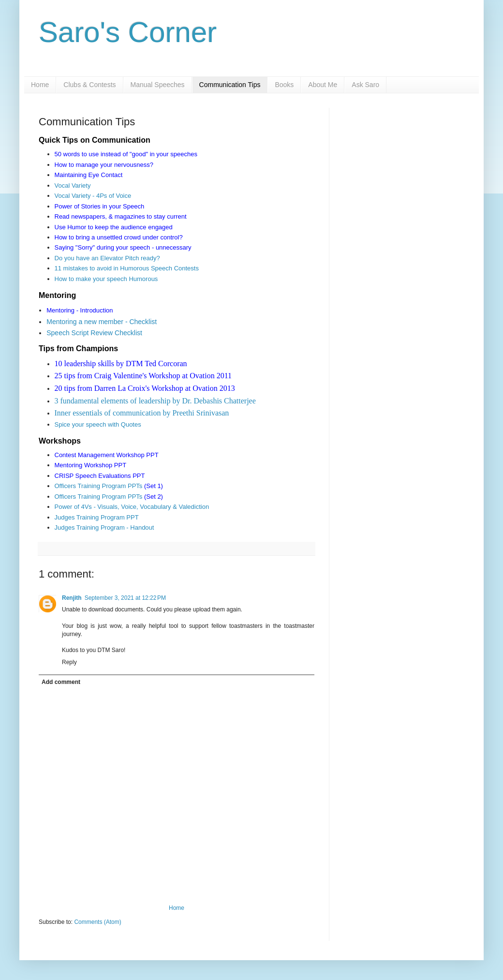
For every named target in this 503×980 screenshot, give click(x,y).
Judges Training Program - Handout (104, 527)
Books (284, 85)
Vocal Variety (73, 186)
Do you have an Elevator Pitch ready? (107, 258)
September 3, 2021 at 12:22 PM (125, 598)
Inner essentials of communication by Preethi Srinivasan (142, 413)
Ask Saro (365, 85)
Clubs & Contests (89, 85)
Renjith (72, 598)
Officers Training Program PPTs (99, 486)
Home (40, 85)
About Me (323, 85)
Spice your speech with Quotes (98, 424)
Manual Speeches (158, 85)
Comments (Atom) (97, 922)
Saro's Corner (128, 32)
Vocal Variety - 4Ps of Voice (93, 196)
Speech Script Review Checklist (94, 333)
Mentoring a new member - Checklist (102, 322)
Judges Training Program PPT (98, 517)
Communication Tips (230, 85)
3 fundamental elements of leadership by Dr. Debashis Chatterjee (155, 401)
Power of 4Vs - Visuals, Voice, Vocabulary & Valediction (132, 507)
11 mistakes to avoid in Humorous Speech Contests (127, 268)
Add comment (61, 682)
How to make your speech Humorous (106, 279)
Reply (69, 662)
